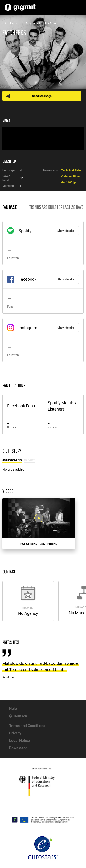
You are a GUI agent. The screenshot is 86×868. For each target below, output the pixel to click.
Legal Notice (19, 740)
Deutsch (20, 716)
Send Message (42, 96)
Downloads (18, 748)
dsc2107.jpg (69, 182)
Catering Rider (71, 176)
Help (13, 708)
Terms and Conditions (27, 726)
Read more (9, 677)
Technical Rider (71, 170)
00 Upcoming (12, 460)
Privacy (15, 733)
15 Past (29, 460)
